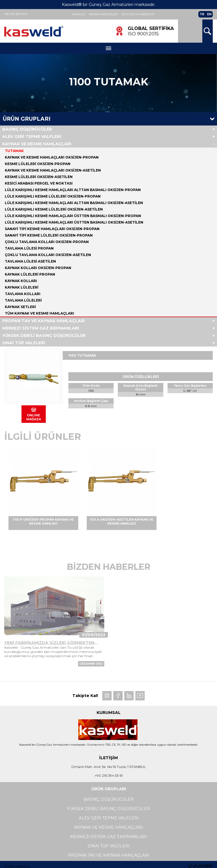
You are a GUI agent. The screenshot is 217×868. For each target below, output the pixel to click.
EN (209, 14)
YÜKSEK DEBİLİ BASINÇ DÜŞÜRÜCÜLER (44, 335)
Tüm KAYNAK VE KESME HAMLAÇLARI (39, 313)
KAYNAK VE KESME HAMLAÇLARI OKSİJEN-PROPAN (52, 157)
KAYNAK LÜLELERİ (22, 287)
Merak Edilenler (103, 14)
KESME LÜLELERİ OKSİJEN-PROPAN (38, 164)
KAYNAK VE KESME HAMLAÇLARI (37, 144)
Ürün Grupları (27, 119)
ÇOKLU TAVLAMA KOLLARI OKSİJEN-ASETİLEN (48, 255)
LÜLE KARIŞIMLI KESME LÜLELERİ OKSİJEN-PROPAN (53, 196)
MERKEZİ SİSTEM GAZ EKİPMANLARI (41, 328)
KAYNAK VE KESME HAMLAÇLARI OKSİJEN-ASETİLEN (53, 170)
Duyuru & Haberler (138, 14)
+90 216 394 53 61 (16, 14)
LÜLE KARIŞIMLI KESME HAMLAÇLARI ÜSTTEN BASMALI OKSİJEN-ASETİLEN (74, 222)
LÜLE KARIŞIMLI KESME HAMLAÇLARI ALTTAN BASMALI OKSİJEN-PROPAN (73, 190)
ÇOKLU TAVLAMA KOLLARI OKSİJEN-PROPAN (47, 242)
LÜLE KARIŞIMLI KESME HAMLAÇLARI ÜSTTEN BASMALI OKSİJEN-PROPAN (73, 216)
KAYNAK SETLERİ (20, 307)
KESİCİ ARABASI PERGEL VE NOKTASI (39, 183)
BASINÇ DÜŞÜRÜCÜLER (27, 129)
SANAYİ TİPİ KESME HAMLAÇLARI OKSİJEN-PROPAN (52, 229)
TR (202, 14)
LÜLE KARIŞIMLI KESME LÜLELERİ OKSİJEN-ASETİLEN (54, 209)
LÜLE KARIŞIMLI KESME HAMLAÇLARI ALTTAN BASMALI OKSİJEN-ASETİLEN (74, 203)
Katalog (79, 14)
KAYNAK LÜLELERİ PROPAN (30, 274)
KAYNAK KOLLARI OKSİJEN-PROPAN (38, 268)
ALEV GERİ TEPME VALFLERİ (32, 137)
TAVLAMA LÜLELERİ (23, 300)
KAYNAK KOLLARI (21, 281)
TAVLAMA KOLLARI (23, 294)
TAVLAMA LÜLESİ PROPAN (29, 248)
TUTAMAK (14, 151)
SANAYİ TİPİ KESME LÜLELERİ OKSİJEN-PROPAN (49, 235)
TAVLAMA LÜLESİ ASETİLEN (30, 261)
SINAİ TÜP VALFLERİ (24, 343)
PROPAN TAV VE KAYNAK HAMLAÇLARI (44, 321)
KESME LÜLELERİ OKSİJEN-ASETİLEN (39, 177)
